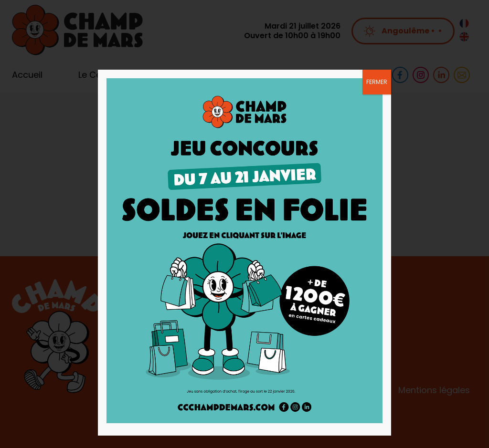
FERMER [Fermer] (377, 82)
